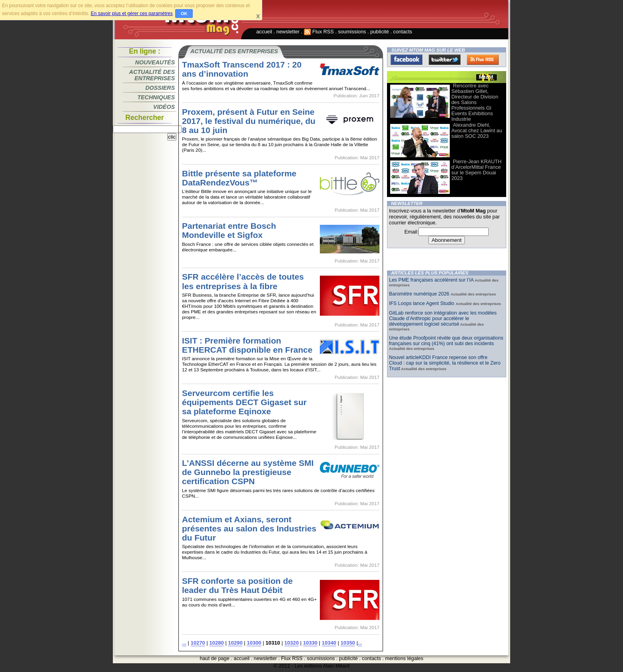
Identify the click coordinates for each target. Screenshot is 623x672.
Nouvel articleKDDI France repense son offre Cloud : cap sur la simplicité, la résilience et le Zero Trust (445, 363)
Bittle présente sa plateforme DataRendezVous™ (239, 178)
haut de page (215, 658)
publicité (380, 32)
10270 (198, 643)
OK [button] (184, 14)
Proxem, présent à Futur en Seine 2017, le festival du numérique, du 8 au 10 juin (249, 121)
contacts (403, 32)
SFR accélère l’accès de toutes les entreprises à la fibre (243, 281)
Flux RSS (319, 32)
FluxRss (483, 60)
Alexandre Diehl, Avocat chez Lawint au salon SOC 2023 (477, 130)
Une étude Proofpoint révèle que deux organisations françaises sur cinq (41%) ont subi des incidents (446, 341)
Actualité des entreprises (152, 75)
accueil (264, 32)
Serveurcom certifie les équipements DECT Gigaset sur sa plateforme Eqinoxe (244, 402)
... (184, 643)
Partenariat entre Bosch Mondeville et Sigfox (229, 230)
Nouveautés (155, 62)
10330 (310, 643)
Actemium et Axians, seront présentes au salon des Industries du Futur (249, 528)
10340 (329, 643)
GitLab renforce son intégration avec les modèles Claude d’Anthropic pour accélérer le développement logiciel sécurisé (443, 319)
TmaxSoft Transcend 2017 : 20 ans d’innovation (242, 69)
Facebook (406, 60)
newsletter (288, 32)
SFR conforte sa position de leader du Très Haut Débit (237, 585)
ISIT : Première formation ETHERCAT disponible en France (247, 345)
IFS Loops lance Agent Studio (422, 303)
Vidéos (164, 107)
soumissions (352, 32)
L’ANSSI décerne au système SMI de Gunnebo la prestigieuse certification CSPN (248, 472)
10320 (292, 643)
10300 (254, 643)
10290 (235, 643)
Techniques (156, 97)
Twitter (445, 60)
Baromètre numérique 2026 (420, 294)
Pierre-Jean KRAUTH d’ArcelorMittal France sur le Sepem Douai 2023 (476, 170)
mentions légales (404, 658)
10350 (348, 643)
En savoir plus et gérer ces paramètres (132, 14)
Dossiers (160, 88)
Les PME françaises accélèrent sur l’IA (431, 280)
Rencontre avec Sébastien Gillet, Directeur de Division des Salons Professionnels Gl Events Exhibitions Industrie (475, 102)
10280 (217, 643)
